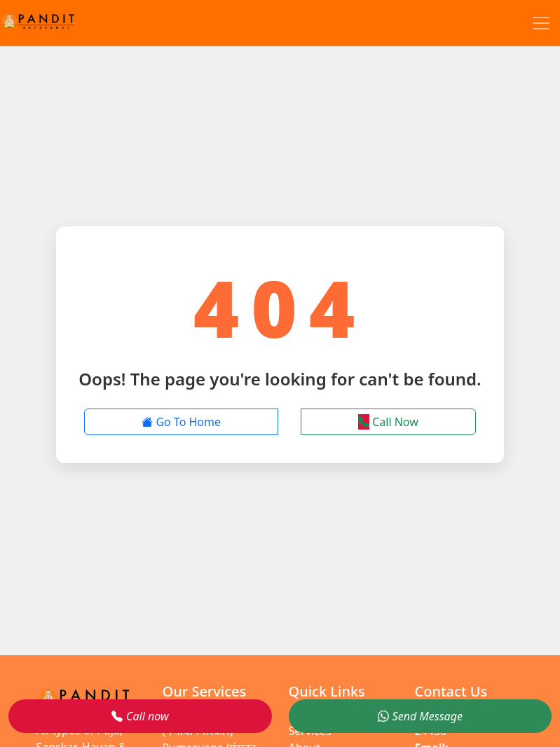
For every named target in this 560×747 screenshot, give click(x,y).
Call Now (388, 422)
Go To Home (181, 422)
